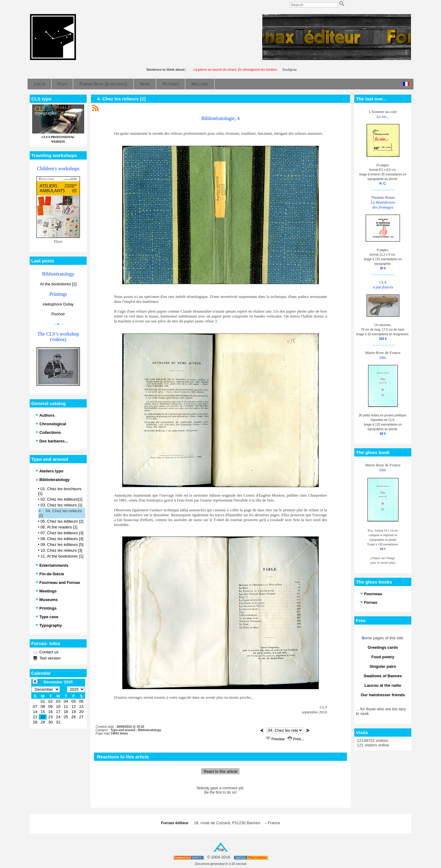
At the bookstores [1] (58, 284)
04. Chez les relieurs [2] (60, 513)
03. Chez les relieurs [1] (61, 505)
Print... (296, 739)
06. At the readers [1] (59, 527)
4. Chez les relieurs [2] (121, 99)
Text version (49, 658)
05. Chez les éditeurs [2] (62, 521)
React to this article (221, 771)
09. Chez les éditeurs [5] (62, 545)
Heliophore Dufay (58, 304)
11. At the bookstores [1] (62, 556)
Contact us (48, 652)
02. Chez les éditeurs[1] (61, 499)
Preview (276, 739)
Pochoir (58, 314)
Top (221, 849)
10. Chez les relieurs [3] (61, 550)
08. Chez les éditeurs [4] (62, 539)
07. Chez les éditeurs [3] (62, 533)
